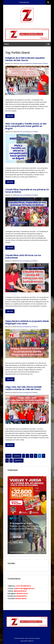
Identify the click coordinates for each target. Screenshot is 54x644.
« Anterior (17, 456)
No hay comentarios (25, 63)
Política (45, 63)
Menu (7, 44)
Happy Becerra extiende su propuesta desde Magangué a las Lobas (27, 322)
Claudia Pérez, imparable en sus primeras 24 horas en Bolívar (27, 191)
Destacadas (38, 63)
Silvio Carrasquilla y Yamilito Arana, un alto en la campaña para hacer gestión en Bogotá (26, 126)
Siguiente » (18, 460)
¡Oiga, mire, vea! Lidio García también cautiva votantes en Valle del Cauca (24, 388)
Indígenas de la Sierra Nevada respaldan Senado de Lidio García (25, 59)
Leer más (10, 116)
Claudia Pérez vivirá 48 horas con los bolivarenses (23, 257)
